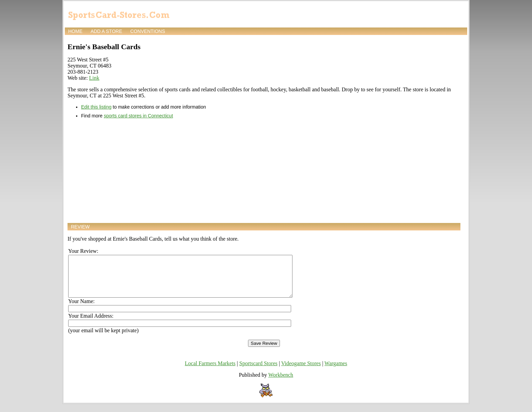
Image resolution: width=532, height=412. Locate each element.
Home (75, 31)
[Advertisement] (264, 171)
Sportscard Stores (258, 371)
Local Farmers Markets (210, 371)
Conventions (148, 31)
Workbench (281, 383)
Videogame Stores (301, 371)
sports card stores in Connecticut (138, 116)
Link (94, 78)
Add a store (106, 31)
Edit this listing (96, 107)
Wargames (336, 371)
